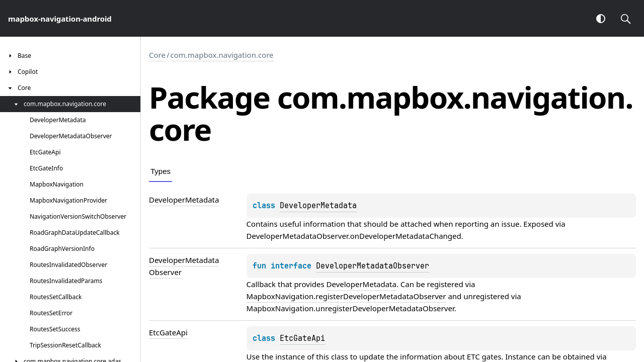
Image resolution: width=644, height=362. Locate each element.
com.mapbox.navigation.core (222, 55)
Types (160, 171)
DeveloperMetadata (318, 206)
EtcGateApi (302, 338)
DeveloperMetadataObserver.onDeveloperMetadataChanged (354, 236)
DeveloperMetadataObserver (373, 266)
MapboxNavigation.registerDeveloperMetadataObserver (346, 296)
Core (157, 55)
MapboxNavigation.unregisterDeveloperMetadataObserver (350, 308)
